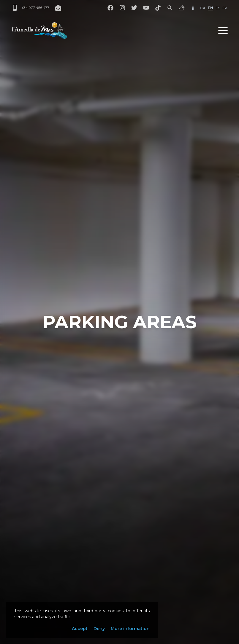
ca (203, 8)
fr (225, 8)
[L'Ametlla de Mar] (39, 31)
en (210, 8)
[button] (223, 31)
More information (130, 629)
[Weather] (182, 8)
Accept (80, 629)
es (218, 8)
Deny (99, 629)
